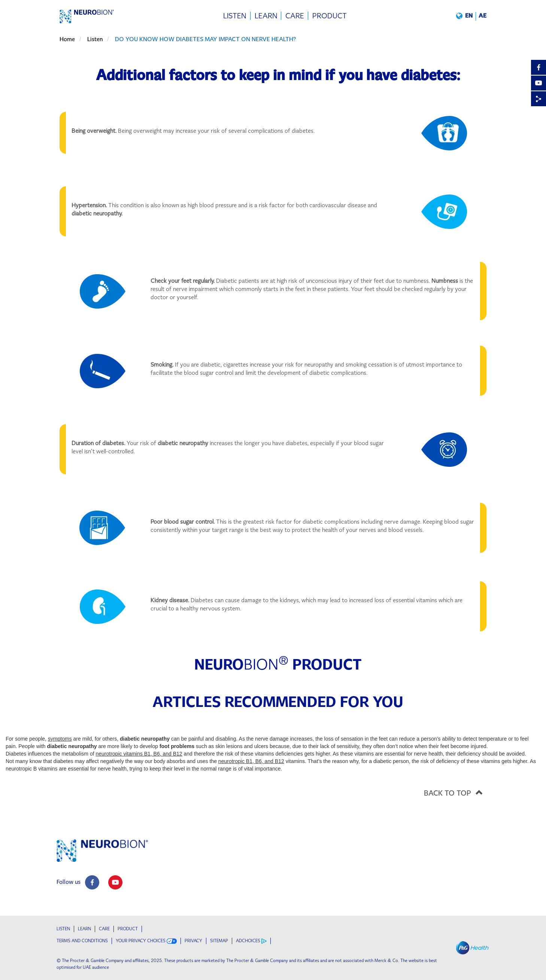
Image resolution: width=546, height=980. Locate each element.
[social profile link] (92, 882)
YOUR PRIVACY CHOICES (146, 941)
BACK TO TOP (456, 792)
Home (67, 39)
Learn (84, 929)
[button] (471, 16)
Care (104, 929)
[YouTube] (539, 83)
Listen (95, 39)
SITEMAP (219, 941)
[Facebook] (539, 67)
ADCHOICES (251, 941)
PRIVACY (193, 941)
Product (128, 929)
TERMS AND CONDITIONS (82, 941)
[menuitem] (235, 16)
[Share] (539, 99)
